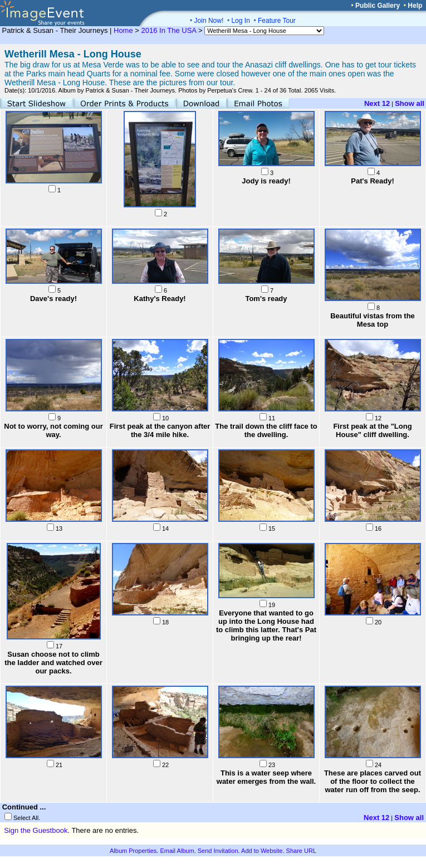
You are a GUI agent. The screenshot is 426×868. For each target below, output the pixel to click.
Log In (240, 21)
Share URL (301, 851)
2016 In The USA (169, 30)
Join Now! (209, 21)
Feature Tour (277, 21)
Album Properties (133, 851)
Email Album (177, 851)
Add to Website (262, 851)
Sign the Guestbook (36, 830)
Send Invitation (218, 851)
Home (123, 30)
